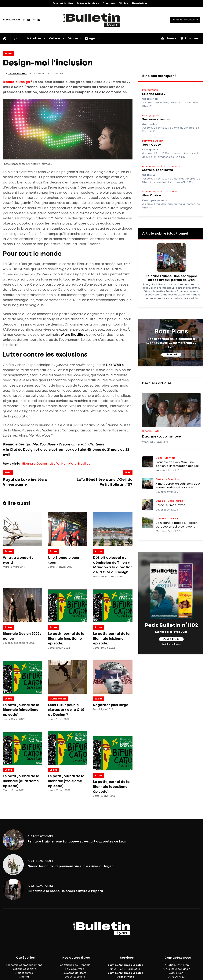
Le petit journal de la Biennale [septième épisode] (66, 639)
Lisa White (58, 464)
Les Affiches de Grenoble (75, 965)
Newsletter (140, 3)
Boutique (189, 38)
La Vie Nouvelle (75, 969)
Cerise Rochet (17, 74)
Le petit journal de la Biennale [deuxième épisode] (111, 787)
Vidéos (124, 3)
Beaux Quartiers (75, 977)
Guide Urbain (58, 699)
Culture (54, 39)
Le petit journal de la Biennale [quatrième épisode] (21, 781)
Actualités (34, 39)
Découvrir (75, 39)
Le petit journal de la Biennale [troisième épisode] (66, 781)
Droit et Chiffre (63, 3)
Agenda (93, 38)
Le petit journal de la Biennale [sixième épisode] (111, 639)
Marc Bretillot (79, 464)
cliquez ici (134, 969)
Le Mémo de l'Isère (75, 973)
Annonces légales (183, 20)
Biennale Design (34, 464)
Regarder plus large (111, 705)
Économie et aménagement (24, 965)
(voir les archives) (171, 644)
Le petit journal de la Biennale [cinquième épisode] (21, 710)
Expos (8, 54)
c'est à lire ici (171, 639)
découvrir (171, 355)
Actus (99, 551)
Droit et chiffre (24, 973)
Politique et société (24, 969)
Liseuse (169, 38)
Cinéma (24, 977)
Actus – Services (88, 3)
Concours (109, 3)
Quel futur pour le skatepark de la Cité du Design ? (66, 710)
